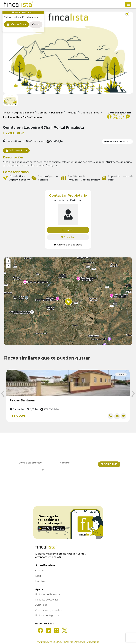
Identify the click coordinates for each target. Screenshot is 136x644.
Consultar (68, 237)
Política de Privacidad (81, 469)
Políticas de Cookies (47, 598)
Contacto (41, 569)
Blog (38, 574)
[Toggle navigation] (128, 4)
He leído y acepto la (68, 469)
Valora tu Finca (16, 150)
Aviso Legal (42, 603)
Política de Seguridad (48, 614)
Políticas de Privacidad (48, 593)
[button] (68, 302)
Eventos (40, 579)
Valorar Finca (16, 24)
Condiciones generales (48, 609)
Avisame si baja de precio (68, 245)
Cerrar (36, 24)
